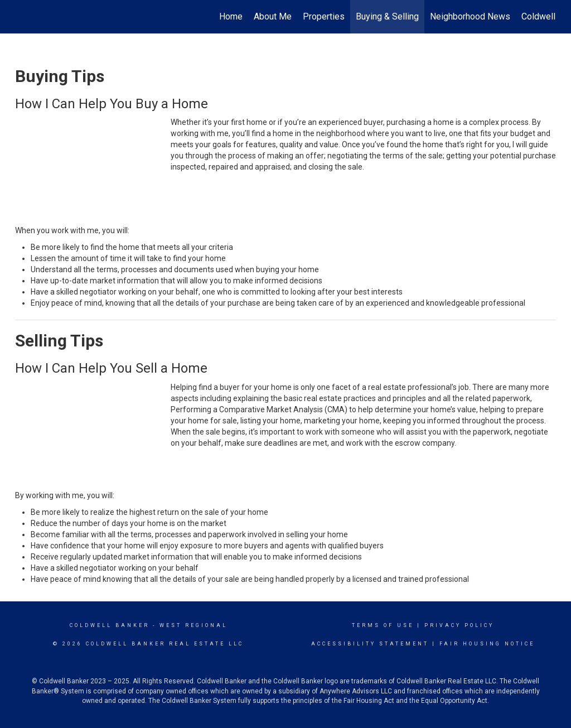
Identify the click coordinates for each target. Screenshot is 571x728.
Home (231, 16)
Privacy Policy (459, 625)
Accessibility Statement (370, 644)
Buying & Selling (387, 16)
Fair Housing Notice (487, 644)
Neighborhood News (470, 16)
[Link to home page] (21, 17)
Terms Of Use (383, 625)
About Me (273, 16)
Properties (324, 16)
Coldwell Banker (110, 625)
